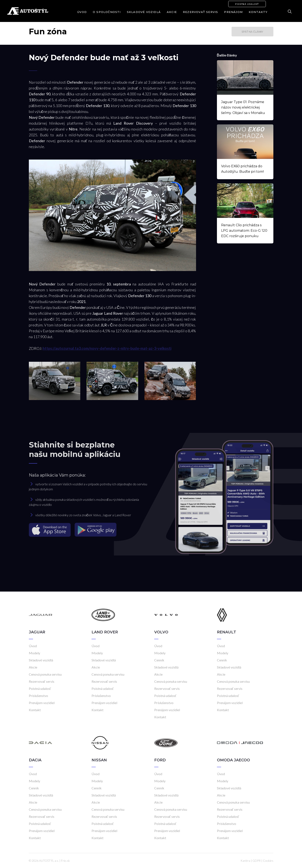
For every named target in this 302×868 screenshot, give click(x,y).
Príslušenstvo (38, 696)
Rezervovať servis (200, 12)
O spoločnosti (107, 12)
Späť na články (252, 32)
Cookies (268, 861)
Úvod (82, 12)
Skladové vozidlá (144, 12)
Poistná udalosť (247, 4)
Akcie (172, 12)
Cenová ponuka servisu (45, 674)
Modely (34, 653)
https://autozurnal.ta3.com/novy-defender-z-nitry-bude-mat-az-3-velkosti (107, 348)
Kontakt (35, 710)
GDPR (257, 861)
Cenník (159, 660)
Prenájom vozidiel (42, 703)
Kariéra (245, 861)
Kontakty (258, 12)
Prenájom (233, 12)
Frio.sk (65, 861)
